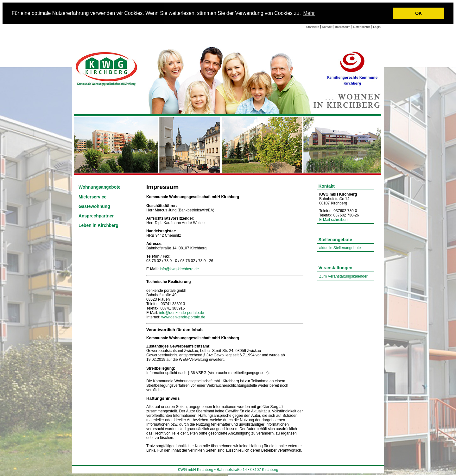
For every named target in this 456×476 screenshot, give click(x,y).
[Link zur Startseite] (107, 68)
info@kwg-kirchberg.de (179, 269)
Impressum (343, 27)
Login (377, 27)
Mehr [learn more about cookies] (309, 13)
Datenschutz (362, 27)
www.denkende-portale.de (183, 317)
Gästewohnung (94, 207)
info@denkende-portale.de (182, 313)
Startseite (313, 27)
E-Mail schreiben (333, 220)
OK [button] (419, 13)
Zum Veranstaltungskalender (343, 276)
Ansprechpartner (96, 216)
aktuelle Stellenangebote (340, 248)
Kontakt (327, 27)
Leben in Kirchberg (98, 225)
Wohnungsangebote (99, 187)
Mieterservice (92, 197)
